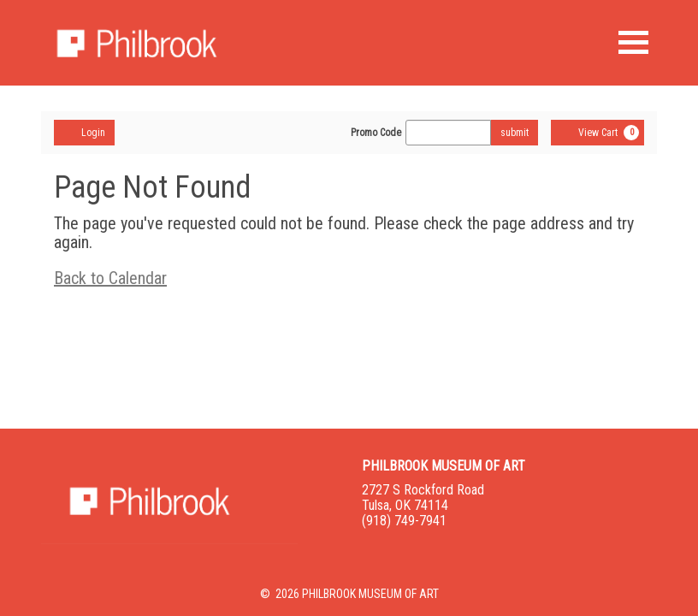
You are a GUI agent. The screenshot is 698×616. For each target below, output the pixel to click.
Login (84, 132)
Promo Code (376, 133)
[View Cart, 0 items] (597, 133)
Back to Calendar (110, 278)
